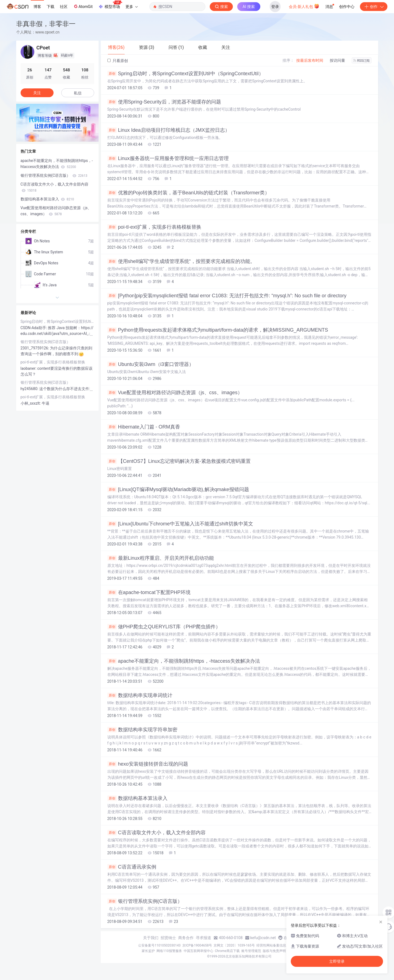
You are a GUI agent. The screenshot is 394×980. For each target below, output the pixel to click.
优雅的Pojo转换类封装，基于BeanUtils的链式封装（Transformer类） (188, 193)
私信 (78, 93)
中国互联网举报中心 (199, 951)
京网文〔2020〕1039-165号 (234, 945)
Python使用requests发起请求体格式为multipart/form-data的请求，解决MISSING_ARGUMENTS (218, 330)
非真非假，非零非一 (46, 24)
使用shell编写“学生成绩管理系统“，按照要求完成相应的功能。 (181, 261)
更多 (132, 7)
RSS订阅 (362, 61)
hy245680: (30, 389)
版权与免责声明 (274, 951)
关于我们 (151, 938)
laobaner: (29, 368)
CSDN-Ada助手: (34, 328)
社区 (64, 7)
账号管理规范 (251, 951)
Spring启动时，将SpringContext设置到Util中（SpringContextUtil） (185, 74)
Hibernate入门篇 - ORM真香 (144, 427)
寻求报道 (203, 938)
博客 (37, 7)
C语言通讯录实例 (132, 867)
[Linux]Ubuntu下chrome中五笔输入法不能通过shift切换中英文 (180, 524)
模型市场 (110, 5)
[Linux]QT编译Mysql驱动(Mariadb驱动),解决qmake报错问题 (178, 489)
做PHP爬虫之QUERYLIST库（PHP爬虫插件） (164, 627)
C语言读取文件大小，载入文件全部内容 (157, 833)
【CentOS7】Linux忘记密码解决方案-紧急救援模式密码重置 (179, 461)
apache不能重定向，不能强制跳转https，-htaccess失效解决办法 (184, 661)
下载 (51, 7)
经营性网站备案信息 (271, 945)
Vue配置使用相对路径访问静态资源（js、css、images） (175, 393)
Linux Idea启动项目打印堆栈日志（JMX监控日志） (169, 130)
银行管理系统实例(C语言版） (145, 901)
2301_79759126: (35, 348)
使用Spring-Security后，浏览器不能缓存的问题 (164, 102)
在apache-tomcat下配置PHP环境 (149, 592)
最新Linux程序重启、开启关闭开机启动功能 (161, 558)
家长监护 (148, 951)
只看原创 (118, 61)
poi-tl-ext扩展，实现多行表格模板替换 (154, 227)
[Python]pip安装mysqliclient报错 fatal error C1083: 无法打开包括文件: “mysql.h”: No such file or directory (227, 296)
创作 (374, 7)
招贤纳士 (168, 938)
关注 (37, 93)
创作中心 (347, 7)
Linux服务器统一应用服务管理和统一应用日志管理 (168, 158)
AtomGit (83, 6)
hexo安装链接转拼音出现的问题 (148, 764)
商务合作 (186, 938)
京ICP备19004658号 (197, 945)
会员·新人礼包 (304, 6)
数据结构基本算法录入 (137, 798)
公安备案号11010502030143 (159, 945)
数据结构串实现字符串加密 (142, 730)
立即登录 (337, 961)
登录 (275, 7)
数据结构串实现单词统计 (140, 695)
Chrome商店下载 (227, 951)
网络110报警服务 (169, 951)
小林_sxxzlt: (31, 403)
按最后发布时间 (310, 60)
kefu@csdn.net (263, 938)
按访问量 (337, 60)
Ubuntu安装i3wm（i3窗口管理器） (151, 364)
